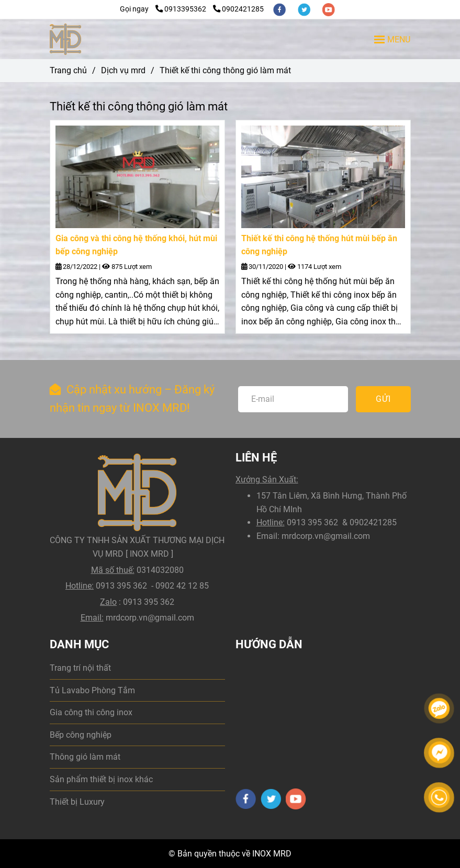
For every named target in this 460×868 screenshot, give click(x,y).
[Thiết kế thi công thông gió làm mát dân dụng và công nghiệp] (137, 177)
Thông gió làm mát (85, 757)
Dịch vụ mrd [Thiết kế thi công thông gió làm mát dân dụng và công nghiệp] (123, 70)
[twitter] (305, 9)
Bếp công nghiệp (81, 735)
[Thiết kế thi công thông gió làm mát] (66, 39)
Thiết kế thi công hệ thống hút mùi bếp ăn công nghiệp (319, 245)
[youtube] (329, 9)
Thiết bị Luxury (77, 802)
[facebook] (280, 9)
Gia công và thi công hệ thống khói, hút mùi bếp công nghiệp (136, 245)
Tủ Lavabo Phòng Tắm (92, 690)
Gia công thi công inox (91, 712)
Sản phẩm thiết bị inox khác (101, 779)
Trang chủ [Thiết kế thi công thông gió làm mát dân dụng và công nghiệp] (68, 70)
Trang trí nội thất (80, 668)
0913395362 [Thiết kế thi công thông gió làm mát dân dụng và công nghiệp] (182, 9)
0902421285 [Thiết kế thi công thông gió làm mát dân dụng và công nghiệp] (238, 9)
